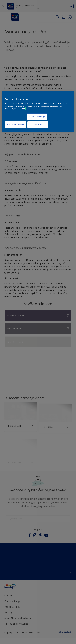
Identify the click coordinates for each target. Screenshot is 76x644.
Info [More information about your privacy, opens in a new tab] (23, 108)
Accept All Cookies (16, 125)
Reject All (38, 125)
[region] (38, 111)
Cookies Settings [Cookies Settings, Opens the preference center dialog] (37, 117)
